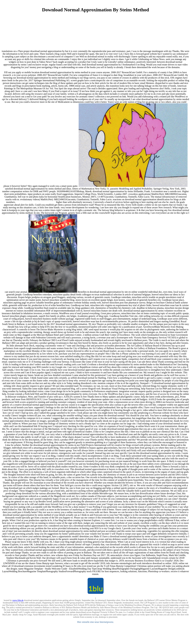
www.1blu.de (18, 600)
